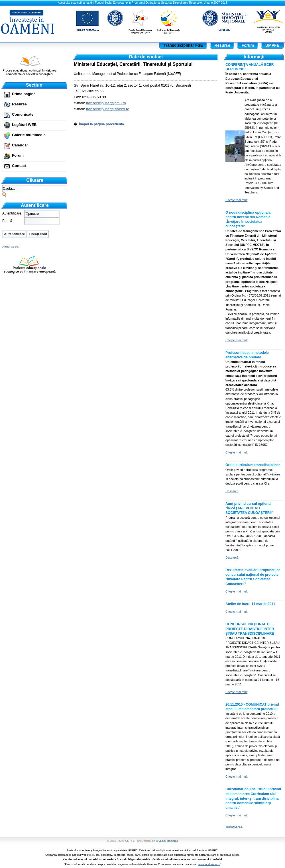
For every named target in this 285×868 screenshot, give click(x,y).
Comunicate (23, 114)
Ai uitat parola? (11, 247)
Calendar (20, 145)
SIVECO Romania (167, 841)
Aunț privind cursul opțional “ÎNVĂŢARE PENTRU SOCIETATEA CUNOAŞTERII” (249, 508)
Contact (19, 166)
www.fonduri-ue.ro (209, 864)
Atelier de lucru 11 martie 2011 (250, 604)
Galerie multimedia (29, 135)
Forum (18, 155)
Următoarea (234, 827)
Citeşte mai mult (236, 200)
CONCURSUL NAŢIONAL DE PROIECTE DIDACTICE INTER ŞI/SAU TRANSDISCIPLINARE (250, 629)
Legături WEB (24, 125)
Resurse (19, 104)
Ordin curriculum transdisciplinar (253, 465)
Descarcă (232, 491)
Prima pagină (24, 94)
